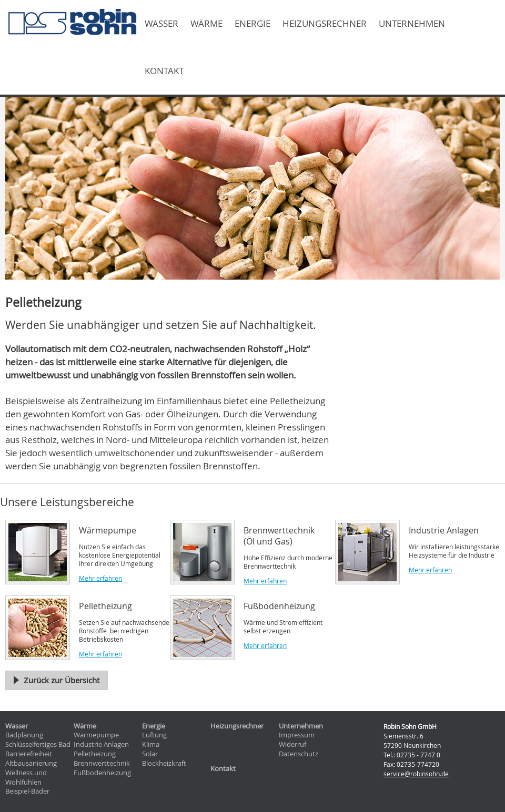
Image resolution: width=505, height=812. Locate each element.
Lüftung (154, 735)
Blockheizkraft (164, 763)
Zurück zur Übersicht (62, 680)
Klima (151, 744)
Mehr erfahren (100, 578)
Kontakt (164, 71)
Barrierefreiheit (29, 754)
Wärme (206, 24)
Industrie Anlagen (101, 744)
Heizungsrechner (325, 24)
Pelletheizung (95, 754)
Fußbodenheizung (102, 773)
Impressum (297, 735)
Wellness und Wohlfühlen (26, 778)
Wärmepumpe (96, 735)
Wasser (161, 24)
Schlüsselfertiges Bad (38, 744)
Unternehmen (412, 24)
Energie (252, 24)
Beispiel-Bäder (27, 791)
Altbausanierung (31, 763)
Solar (150, 754)
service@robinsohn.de (416, 774)
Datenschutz (299, 754)
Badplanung (24, 735)
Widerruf (292, 744)
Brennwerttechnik (102, 763)
